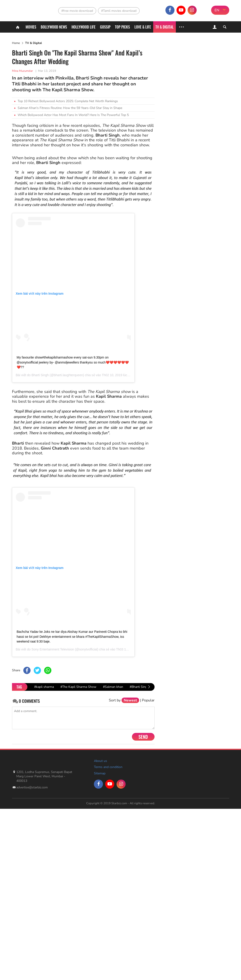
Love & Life (143, 27)
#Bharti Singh (139, 687)
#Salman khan (113, 687)
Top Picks (122, 27)
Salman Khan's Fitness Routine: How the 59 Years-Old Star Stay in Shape (70, 108)
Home (16, 43)
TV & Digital (165, 27)
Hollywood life (84, 27)
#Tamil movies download (119, 11)
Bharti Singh (40, 375)
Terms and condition (108, 767)
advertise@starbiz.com (32, 787)
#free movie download (77, 11)
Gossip (105, 27)
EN (217, 10)
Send (143, 737)
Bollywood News (54, 27)
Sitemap (100, 773)
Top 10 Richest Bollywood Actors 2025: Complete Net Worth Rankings (68, 101)
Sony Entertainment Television (53, 649)
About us (100, 761)
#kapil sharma (44, 687)
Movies (31, 27)
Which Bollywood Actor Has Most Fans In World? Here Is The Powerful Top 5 (73, 115)
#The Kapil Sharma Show (78, 687)
